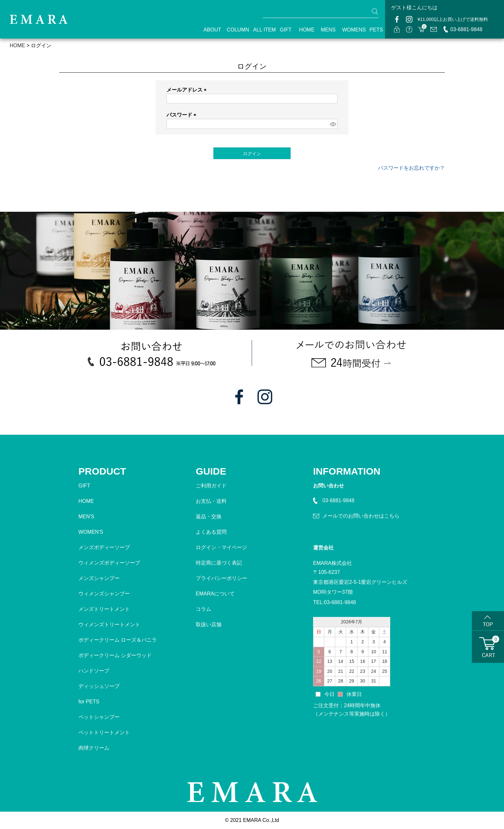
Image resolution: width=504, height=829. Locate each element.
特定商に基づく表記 (219, 563)
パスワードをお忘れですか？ (411, 168)
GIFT (284, 30)
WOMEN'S (91, 532)
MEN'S (86, 517)
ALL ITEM (261, 30)
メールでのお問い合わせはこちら (361, 516)
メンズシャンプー (99, 578)
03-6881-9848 (466, 29)
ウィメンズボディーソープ (109, 563)
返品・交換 (209, 517)
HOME (304, 30)
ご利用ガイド (211, 486)
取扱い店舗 (209, 624)
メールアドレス (188, 90)
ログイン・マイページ (221, 547)
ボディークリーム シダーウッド (115, 655)
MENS (326, 30)
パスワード (183, 115)
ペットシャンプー (99, 717)
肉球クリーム (94, 748)
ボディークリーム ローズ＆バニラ (118, 640)
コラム (203, 609)
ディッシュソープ (99, 686)
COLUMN (234, 30)
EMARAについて (215, 594)
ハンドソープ (94, 671)
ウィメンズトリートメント (109, 624)
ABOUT (209, 30)
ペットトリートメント (104, 732)
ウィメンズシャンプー (104, 594)
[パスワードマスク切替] (333, 124)
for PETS (89, 702)
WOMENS (350, 30)
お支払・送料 (211, 501)
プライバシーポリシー (221, 578)
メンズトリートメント (104, 609)
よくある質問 (211, 532)
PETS (374, 30)
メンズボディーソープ (104, 547)
